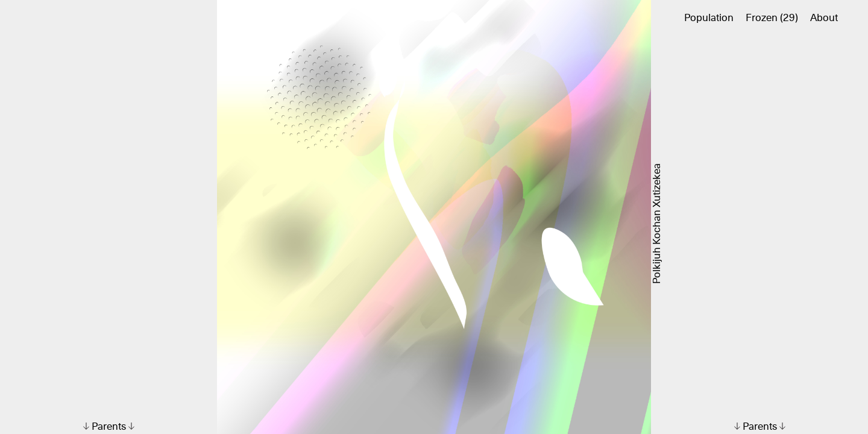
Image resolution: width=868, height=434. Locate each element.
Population (709, 18)
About (824, 18)
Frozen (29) (772, 18)
